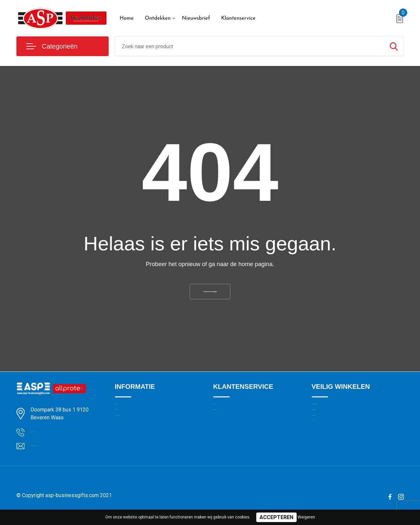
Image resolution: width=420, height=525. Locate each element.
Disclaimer (323, 457)
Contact (222, 414)
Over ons (125, 414)
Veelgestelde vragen (137, 443)
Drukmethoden (229, 429)
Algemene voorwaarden (337, 414)
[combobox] (250, 46)
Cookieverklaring (329, 429)
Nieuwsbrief (196, 18)
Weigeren (306, 517)
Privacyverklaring (330, 443)
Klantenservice (238, 18)
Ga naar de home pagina (210, 294)
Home (127, 18)
